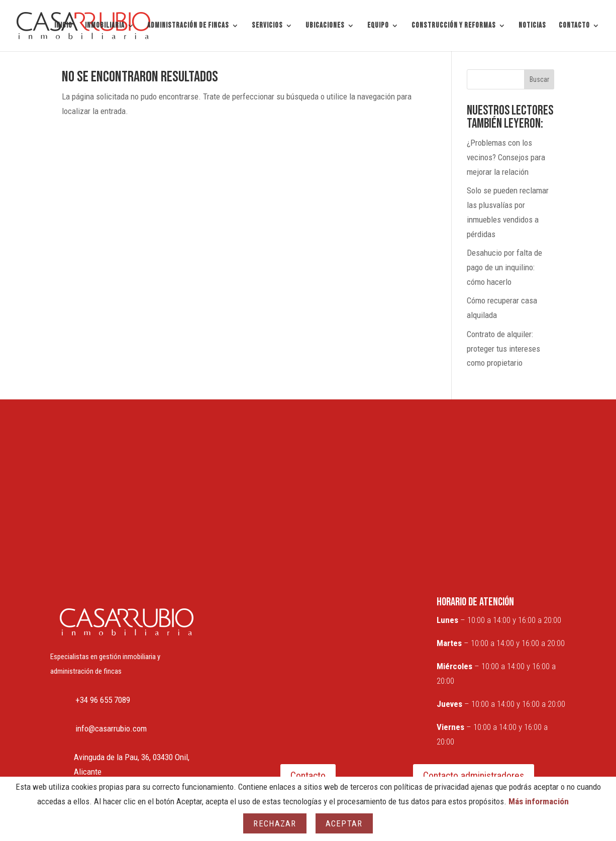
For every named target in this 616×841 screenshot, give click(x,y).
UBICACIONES (325, 26)
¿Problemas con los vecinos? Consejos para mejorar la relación (506, 157)
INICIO (63, 26)
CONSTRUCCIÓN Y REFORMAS (454, 26)
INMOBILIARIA (105, 26)
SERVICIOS (267, 26)
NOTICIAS (532, 26)
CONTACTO (574, 26)
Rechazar (275, 823)
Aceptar (344, 823)
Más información (539, 801)
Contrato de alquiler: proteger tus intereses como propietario (503, 349)
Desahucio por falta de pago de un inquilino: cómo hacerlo (504, 267)
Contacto (308, 776)
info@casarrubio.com (111, 728)
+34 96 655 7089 (103, 700)
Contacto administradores (474, 776)
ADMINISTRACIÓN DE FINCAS (188, 26)
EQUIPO (378, 26)
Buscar (539, 79)
